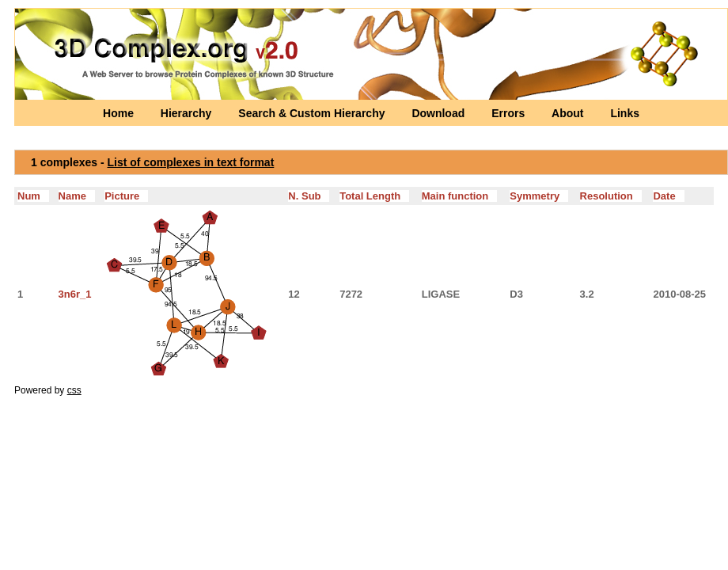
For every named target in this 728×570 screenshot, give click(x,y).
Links (625, 113)
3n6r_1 (75, 294)
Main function (459, 196)
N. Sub (309, 196)
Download (440, 113)
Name (77, 196)
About (569, 113)
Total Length (374, 196)
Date (668, 196)
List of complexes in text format (191, 162)
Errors (510, 113)
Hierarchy (188, 113)
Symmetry (539, 196)
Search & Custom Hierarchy (313, 113)
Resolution (611, 196)
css (74, 390)
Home (120, 113)
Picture (126, 196)
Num (33, 196)
